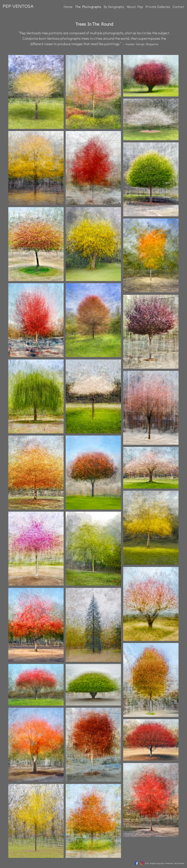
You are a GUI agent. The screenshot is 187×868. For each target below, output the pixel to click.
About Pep (135, 7)
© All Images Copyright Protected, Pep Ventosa (165, 863)
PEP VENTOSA (18, 6)
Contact (178, 7)
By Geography (114, 7)
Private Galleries (158, 7)
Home (68, 7)
